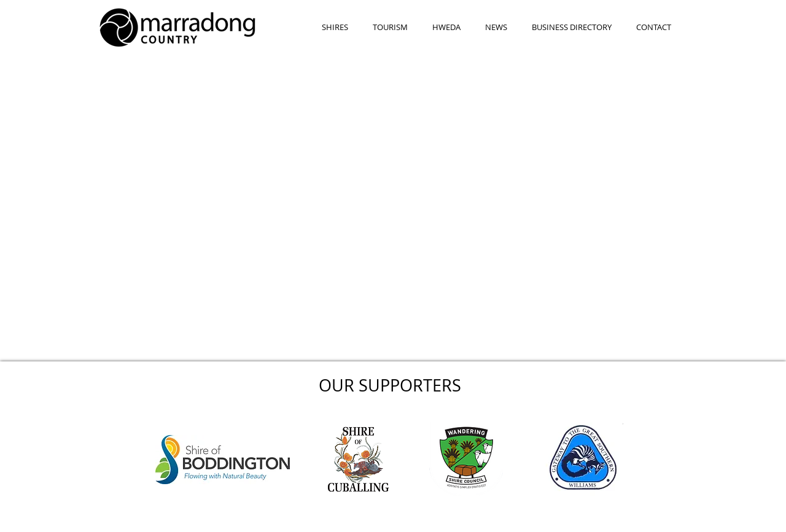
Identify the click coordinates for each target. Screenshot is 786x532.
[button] (335, 27)
